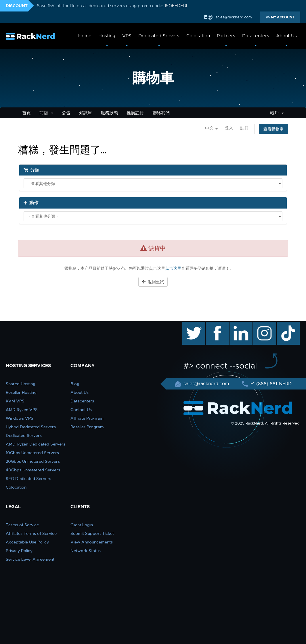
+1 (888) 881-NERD (270, 384)
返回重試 (153, 282)
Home (85, 36)
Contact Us (81, 410)
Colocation (198, 36)
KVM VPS (15, 401)
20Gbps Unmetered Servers (33, 461)
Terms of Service (22, 525)
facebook (216, 325)
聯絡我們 (161, 113)
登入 (229, 128)
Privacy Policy (19, 551)
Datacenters (256, 36)
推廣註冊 (135, 113)
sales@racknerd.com (233, 17)
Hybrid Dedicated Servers (31, 427)
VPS (127, 36)
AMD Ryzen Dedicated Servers (36, 444)
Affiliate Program (87, 418)
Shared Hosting (21, 384)
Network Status (86, 551)
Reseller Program (87, 427)
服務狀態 (109, 113)
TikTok (284, 325)
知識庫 (86, 113)
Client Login (82, 525)
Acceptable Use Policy (27, 542)
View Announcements (92, 542)
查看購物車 (274, 129)
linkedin (238, 325)
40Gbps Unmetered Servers (33, 470)
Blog (75, 384)
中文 (211, 128)
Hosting (107, 36)
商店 (46, 113)
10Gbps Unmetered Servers (32, 453)
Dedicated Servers (159, 36)
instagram (264, 325)
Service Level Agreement (30, 559)
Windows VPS (20, 418)
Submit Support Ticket (92, 533)
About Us (286, 36)
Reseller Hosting (21, 392)
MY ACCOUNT (282, 17)
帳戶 (277, 113)
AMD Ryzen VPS (22, 410)
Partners (226, 36)
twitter (190, 325)
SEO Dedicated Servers (28, 479)
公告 (66, 113)
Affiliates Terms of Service (31, 533)
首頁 (26, 113)
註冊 (244, 128)
